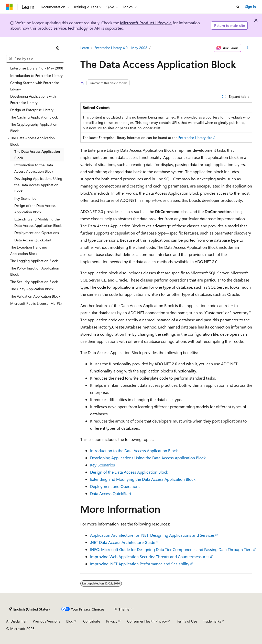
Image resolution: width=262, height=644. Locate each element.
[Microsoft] (9, 7)
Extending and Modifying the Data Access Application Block (143, 479)
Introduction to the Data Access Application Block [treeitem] (34, 168)
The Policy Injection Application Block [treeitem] (35, 271)
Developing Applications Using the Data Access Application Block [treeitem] (38, 185)
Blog (70, 621)
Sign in (250, 7)
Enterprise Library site (195, 138)
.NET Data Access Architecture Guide (123, 542)
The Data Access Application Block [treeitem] (37, 155)
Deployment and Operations (115, 486)
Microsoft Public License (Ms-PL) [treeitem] (36, 303)
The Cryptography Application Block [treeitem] (34, 127)
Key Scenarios (102, 465)
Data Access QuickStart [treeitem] (33, 240)
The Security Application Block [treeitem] (34, 282)
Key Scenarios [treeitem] (25, 198)
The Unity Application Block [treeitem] (32, 289)
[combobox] (35, 59)
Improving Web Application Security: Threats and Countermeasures (150, 557)
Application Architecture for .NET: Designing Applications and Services (152, 535)
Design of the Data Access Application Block (129, 472)
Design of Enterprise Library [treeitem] (32, 110)
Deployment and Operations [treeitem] (37, 233)
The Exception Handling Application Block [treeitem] (29, 250)
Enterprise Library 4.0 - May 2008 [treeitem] (37, 68)
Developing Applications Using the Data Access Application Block (148, 458)
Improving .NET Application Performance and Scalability (140, 564)
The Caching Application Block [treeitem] (34, 117)
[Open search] (238, 7)
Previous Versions (46, 621)
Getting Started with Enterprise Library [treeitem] (35, 86)
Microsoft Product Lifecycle (146, 23)
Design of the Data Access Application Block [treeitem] (35, 209)
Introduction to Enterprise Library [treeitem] (36, 75)
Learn (85, 48)
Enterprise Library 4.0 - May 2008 (121, 48)
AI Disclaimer (16, 621)
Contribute (92, 621)
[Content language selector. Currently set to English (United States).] (30, 609)
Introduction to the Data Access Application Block (134, 450)
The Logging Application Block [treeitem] (34, 261)
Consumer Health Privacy (147, 621)
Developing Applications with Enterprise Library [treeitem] (33, 99)
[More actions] (248, 48)
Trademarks (212, 621)
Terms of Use (187, 621)
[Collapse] (58, 48)
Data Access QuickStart (111, 493)
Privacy (112, 621)
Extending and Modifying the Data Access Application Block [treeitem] (38, 222)
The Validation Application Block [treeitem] (35, 296)
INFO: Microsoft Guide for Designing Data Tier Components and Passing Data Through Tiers (171, 549)
